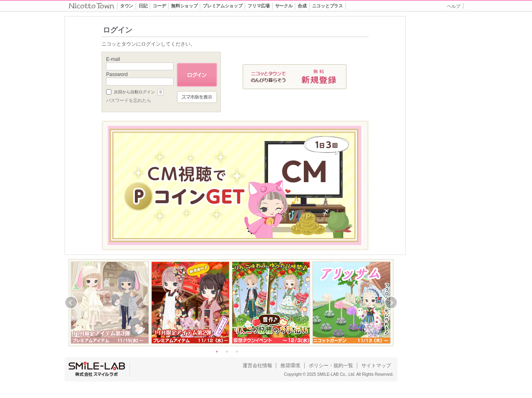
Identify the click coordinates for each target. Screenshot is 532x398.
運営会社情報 (257, 366)
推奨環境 (290, 366)
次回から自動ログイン (134, 92)
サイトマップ (376, 366)
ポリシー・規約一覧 (331, 366)
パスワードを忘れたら (129, 100)
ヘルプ (454, 6)
